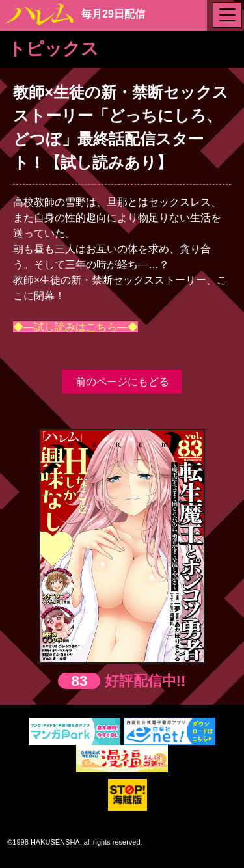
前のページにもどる (122, 382)
